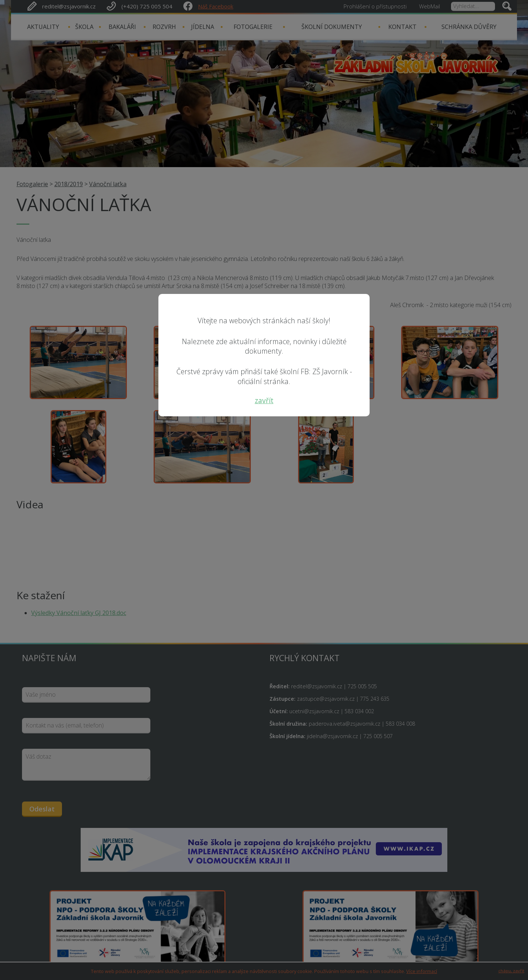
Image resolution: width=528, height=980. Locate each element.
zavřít (264, 400)
